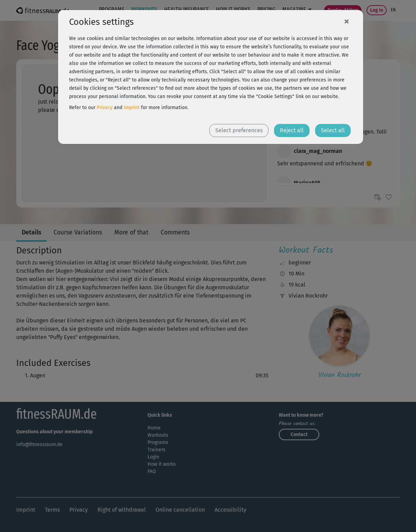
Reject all (292, 130)
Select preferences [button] (239, 130)
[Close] (347, 21)
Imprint (132, 108)
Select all (333, 130)
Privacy (105, 108)
